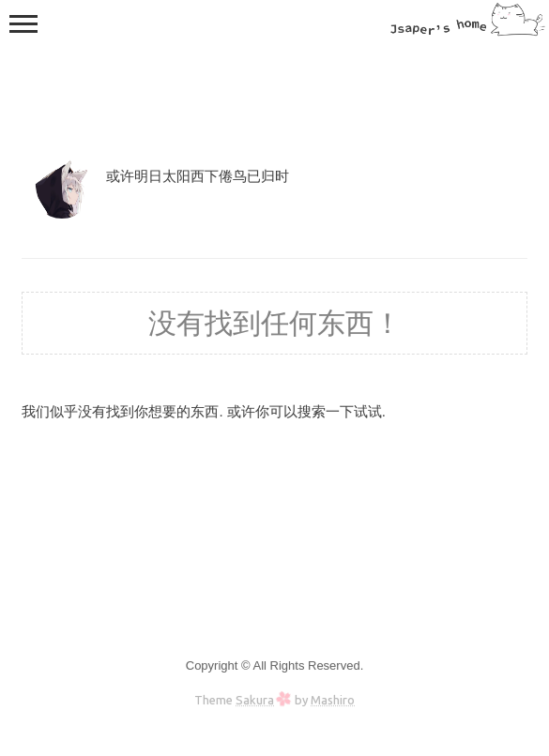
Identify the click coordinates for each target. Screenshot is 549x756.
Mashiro (333, 700)
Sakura (255, 700)
